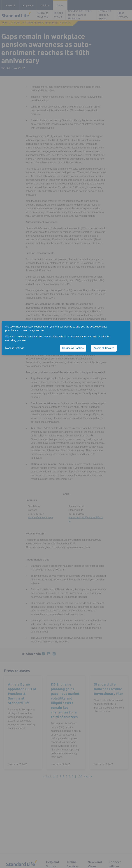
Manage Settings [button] (15, 348)
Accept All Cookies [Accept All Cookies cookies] (104, 348)
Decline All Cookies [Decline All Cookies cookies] (73, 348)
